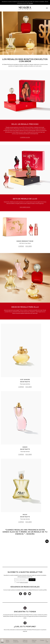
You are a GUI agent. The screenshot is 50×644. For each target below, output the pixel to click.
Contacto (42, 640)
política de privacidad (24, 582)
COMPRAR (21, 246)
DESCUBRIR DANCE (25, 207)
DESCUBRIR (29, 246)
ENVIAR (32, 580)
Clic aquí (31, 3)
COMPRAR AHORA (25, 137)
